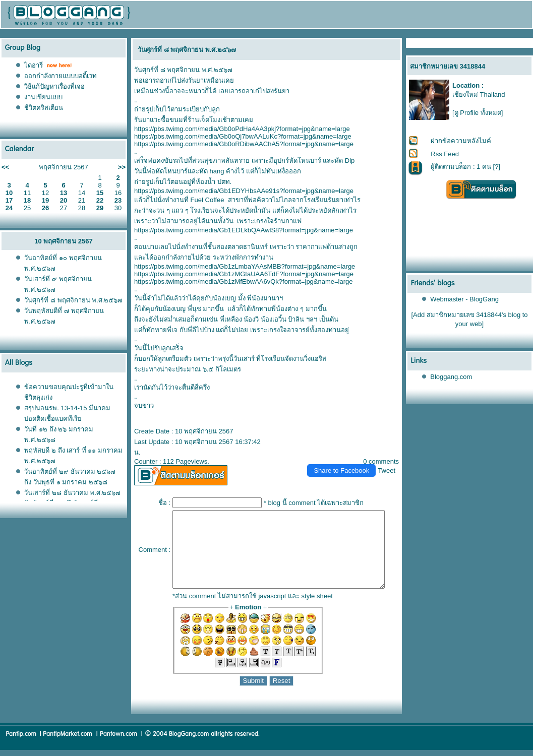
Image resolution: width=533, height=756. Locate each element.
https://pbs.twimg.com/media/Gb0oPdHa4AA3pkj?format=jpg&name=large (238, 129)
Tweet (391, 460)
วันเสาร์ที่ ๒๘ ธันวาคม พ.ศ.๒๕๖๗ (72, 493)
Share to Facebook (346, 460)
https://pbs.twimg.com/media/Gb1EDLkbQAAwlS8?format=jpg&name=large (240, 230)
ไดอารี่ (34, 65)
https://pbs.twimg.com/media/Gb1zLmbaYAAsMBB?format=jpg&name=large (241, 266)
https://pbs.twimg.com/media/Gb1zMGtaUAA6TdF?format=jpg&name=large (240, 274)
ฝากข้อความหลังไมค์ (461, 141)
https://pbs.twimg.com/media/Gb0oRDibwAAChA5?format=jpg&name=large (240, 144)
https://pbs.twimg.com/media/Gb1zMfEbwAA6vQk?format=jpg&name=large (240, 281)
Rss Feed (445, 154)
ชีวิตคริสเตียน (44, 108)
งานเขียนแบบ (43, 97)
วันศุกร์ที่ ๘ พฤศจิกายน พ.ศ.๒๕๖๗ (73, 300)
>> (122, 167)
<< (5, 167)
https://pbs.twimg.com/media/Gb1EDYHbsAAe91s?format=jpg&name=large (240, 191)
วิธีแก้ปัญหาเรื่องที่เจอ (54, 86)
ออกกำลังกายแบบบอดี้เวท (61, 76)
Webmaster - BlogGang (465, 299)
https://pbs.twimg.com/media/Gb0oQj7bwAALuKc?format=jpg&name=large (239, 136)
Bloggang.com (452, 377)
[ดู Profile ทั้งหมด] (478, 113)
